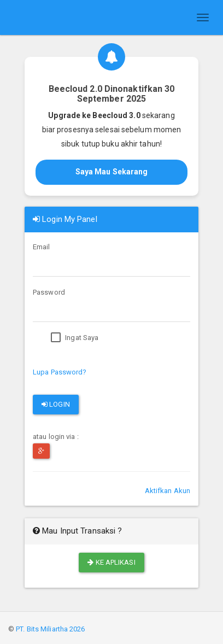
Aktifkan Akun (168, 491)
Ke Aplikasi (111, 562)
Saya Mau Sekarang (112, 172)
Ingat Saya (75, 338)
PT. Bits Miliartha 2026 (50, 629)
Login (56, 404)
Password (49, 292)
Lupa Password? (60, 372)
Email (42, 247)
